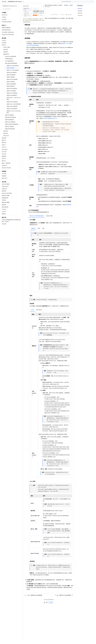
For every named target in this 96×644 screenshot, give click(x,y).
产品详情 (62, 19)
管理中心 (71, 10)
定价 (33, 2)
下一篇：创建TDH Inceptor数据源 (64, 600)
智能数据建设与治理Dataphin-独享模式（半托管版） (52, 10)
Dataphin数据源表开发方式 (50, 123)
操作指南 (66, 10)
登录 (92, 2)
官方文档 (4, 6)
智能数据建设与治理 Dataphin (15, 6)
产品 (20, 2)
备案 (79, 2)
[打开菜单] (2, 2)
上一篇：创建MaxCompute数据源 (33, 600)
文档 (76, 2)
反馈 (51, 607)
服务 (45, 2)
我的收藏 (70, 20)
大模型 (16, 2)
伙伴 (41, 2)
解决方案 (24, 2)
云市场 (37, 2)
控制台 (82, 2)
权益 (29, 2)
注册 (86, 2)
